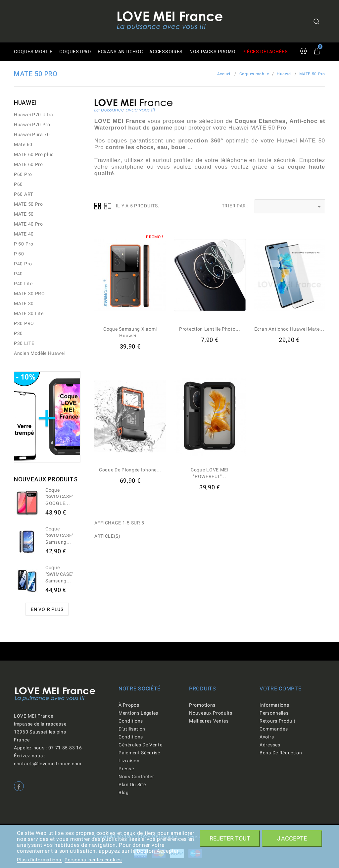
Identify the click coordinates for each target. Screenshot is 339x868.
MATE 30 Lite (29, 313)
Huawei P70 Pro (32, 125)
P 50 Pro (24, 244)
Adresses (270, 745)
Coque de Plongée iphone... (130, 470)
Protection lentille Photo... (210, 329)
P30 (18, 333)
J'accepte (292, 838)
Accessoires (166, 52)
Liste (108, 206)
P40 (18, 274)
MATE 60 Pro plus (34, 154)
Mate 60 (23, 144)
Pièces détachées (265, 52)
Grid (98, 206)
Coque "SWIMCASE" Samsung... (59, 535)
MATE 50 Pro (28, 204)
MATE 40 (24, 234)
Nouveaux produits (211, 713)
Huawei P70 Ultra (34, 115)
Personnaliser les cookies (93, 860)
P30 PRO (24, 323)
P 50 (19, 254)
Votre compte (280, 689)
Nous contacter (136, 777)
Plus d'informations (40, 860)
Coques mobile (33, 52)
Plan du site (132, 785)
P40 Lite (23, 284)
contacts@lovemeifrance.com (48, 764)
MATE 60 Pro (28, 164)
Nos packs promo (213, 52)
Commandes (274, 729)
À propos (129, 705)
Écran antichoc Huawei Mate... (289, 329)
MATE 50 (24, 214)
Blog (124, 792)
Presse (126, 769)
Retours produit (278, 721)
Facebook (19, 786)
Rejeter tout (230, 838)
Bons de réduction (281, 753)
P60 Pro (23, 174)
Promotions (202, 705)
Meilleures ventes (209, 721)
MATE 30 (24, 303)
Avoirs (267, 737)
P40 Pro (23, 264)
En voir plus (47, 609)
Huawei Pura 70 (32, 135)
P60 (18, 184)
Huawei (25, 103)
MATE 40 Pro (28, 224)
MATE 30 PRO (29, 294)
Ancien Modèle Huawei (39, 353)
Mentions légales (138, 713)
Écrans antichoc (120, 52)
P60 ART (24, 194)
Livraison (129, 761)
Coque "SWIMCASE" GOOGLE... (59, 497)
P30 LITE (24, 343)
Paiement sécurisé (139, 753)
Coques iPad (75, 52)
